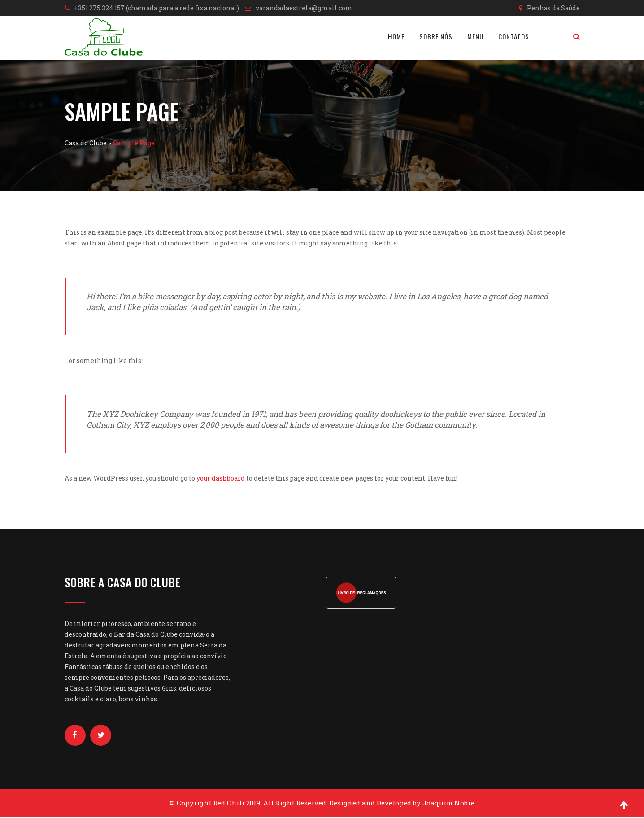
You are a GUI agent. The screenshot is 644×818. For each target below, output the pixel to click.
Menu (475, 36)
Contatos (514, 36)
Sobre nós (436, 36)
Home (396, 36)
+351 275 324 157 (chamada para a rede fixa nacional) (157, 8)
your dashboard (221, 478)
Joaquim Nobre (448, 804)
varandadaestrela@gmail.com (304, 8)
